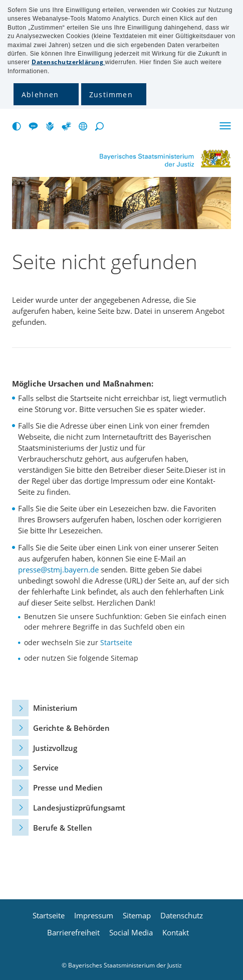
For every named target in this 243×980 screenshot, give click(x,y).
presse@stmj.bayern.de (58, 569)
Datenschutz (182, 916)
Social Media (131, 933)
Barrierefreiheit (73, 933)
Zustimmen (111, 94)
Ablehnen (40, 94)
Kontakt (176, 933)
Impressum (94, 916)
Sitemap (137, 916)
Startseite (116, 642)
